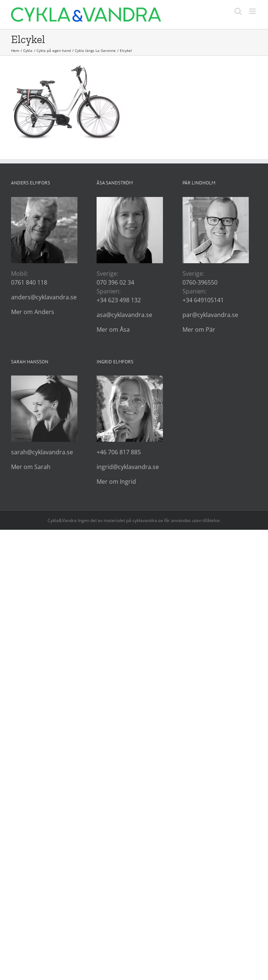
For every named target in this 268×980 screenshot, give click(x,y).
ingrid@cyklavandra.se (128, 467)
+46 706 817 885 (119, 452)
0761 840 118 (29, 282)
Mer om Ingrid (116, 482)
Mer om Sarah (31, 467)
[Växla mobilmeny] (253, 11)
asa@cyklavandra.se (124, 315)
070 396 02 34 (115, 282)
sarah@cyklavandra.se (42, 452)
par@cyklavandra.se (210, 315)
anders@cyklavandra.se (44, 297)
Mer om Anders (33, 312)
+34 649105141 (203, 300)
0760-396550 (200, 282)
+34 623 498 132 (119, 300)
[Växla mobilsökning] (238, 11)
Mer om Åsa (113, 329)
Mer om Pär (199, 329)
